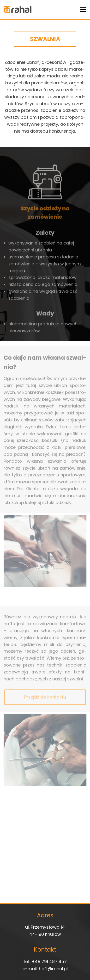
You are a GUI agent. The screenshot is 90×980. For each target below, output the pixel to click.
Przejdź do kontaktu (45, 701)
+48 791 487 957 (49, 961)
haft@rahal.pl (53, 969)
